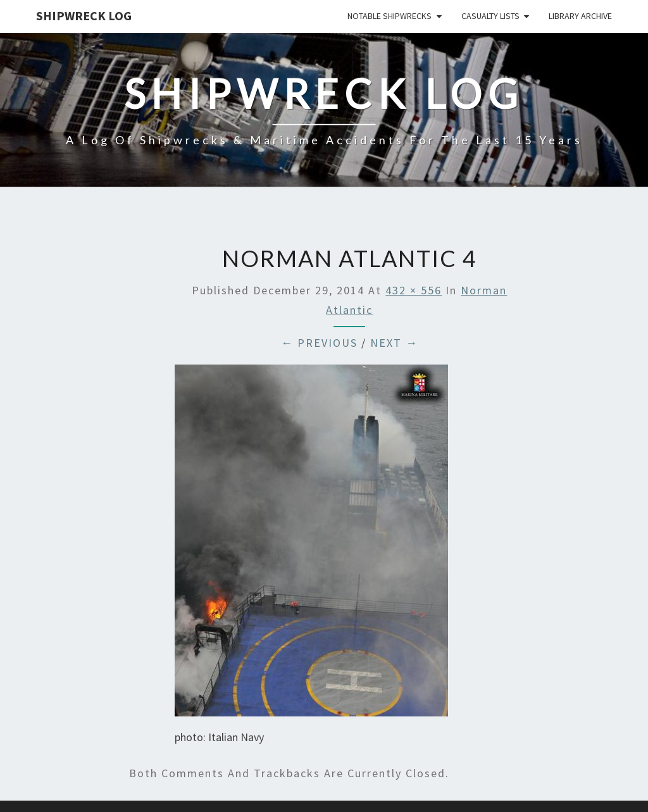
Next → (394, 343)
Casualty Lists (490, 16)
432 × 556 (414, 290)
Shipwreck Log (84, 16)
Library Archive (580, 16)
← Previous (319, 343)
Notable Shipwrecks (389, 16)
